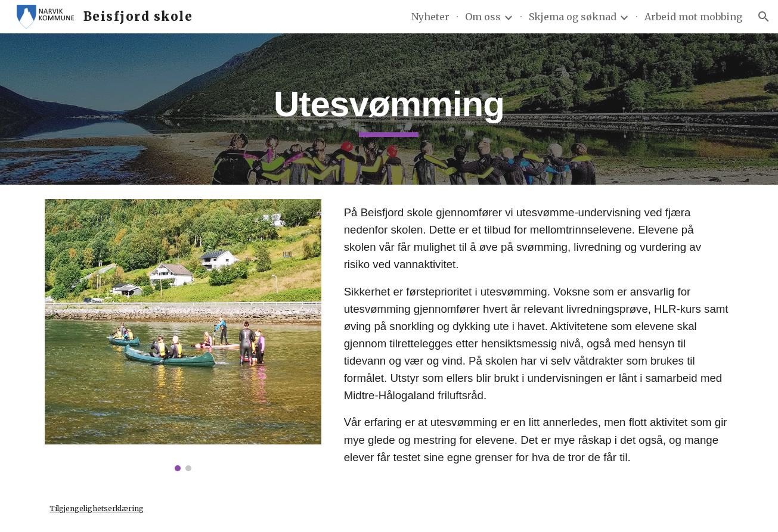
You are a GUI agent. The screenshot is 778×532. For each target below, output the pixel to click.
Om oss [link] (483, 17)
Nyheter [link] (430, 17)
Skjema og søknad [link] (573, 17)
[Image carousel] (183, 335)
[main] (389, 109)
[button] (764, 17)
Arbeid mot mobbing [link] (693, 17)
